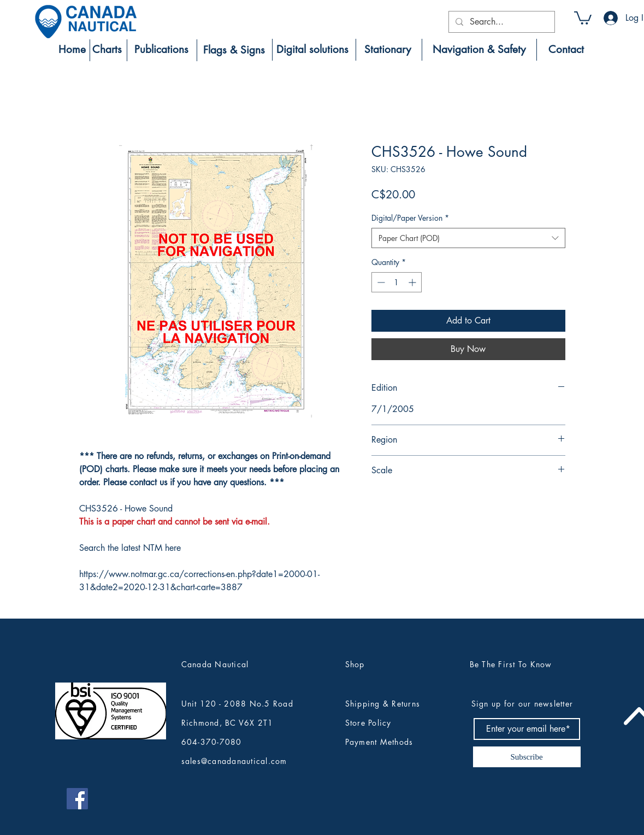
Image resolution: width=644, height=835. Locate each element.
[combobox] (468, 238)
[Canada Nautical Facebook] (77, 799)
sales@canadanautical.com (234, 761)
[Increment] (413, 282)
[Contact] (566, 50)
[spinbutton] (397, 282)
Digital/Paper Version (410, 218)
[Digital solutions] (312, 50)
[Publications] (162, 50)
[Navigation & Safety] (479, 50)
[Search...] (501, 22)
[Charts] (107, 50)
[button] (583, 17)
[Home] (72, 50)
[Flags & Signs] (234, 50)
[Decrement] (380, 282)
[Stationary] (388, 50)
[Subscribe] (527, 757)
